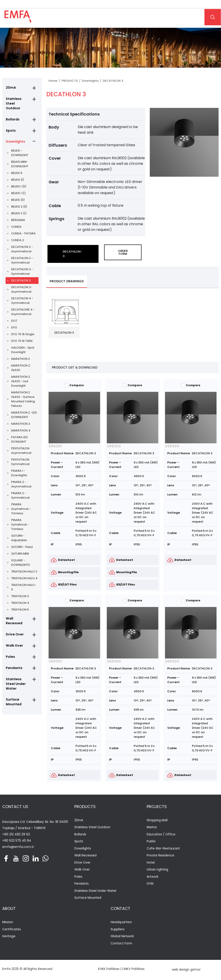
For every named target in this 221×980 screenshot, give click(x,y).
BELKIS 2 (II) (19, 203)
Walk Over (14, 638)
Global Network (122, 937)
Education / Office (161, 835)
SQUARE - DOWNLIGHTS (21, 559)
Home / (55, 81)
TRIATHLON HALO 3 (24, 568)
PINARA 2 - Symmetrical (20, 492)
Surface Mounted (13, 696)
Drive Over (14, 627)
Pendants (14, 661)
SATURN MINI (20, 550)
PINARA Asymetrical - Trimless (21, 505)
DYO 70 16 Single (23, 331)
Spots (11, 127)
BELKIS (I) (18, 176)
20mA (10, 88)
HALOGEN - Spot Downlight (23, 346)
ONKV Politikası (133, 970)
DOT (14, 317)
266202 (114, 446)
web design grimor (186, 971)
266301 (55, 661)
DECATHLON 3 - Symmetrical (22, 268)
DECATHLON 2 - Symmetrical (22, 257)
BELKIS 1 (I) (18, 190)
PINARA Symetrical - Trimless (20, 521)
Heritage (9, 937)
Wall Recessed (17, 615)
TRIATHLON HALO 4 (24, 575)
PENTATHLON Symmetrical (20, 458)
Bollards (12, 115)
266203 (172, 446)
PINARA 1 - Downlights (19, 470)
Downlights (15, 138)
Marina (152, 828)
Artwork (152, 877)
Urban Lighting (158, 870)
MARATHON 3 (21, 420)
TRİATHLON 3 (20, 593)
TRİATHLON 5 (20, 606)
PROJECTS (157, 807)
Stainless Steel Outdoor (17, 102)
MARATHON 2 (21, 355)
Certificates (12, 930)
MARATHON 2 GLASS (21, 364)
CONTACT (120, 909)
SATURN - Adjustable (19, 535)
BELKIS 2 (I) (19, 210)
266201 (55, 446)
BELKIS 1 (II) (19, 183)
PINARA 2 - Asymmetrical (21, 481)
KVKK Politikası (109, 970)
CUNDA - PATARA (23, 230)
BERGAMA (18, 217)
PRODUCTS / (72, 81)
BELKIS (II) (18, 196)
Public (151, 842)
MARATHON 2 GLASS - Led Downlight (21, 378)
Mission (8, 923)
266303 (172, 661)
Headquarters (121, 923)
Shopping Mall (157, 820)
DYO (14, 324)
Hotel (151, 863)
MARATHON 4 (21, 427)
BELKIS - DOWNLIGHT (20, 149)
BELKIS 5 (17, 170)
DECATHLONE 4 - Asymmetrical (23, 308)
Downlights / (92, 81)
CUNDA (16, 223)
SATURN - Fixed (22, 544)
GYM (150, 885)
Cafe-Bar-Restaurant (163, 849)
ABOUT (9, 909)
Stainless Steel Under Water (15, 677)
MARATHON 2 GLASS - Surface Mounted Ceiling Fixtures (23, 396)
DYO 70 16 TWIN (22, 338)
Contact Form (122, 945)
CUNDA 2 (18, 237)
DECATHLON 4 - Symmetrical (22, 297)
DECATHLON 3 (21, 277)
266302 (114, 661)
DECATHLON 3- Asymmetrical (22, 286)
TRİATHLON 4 (20, 599)
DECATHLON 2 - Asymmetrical (22, 246)
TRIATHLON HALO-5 (24, 584)
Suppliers (118, 930)
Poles (10, 650)
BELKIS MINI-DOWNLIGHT (20, 161)
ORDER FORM (123, 252)
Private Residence (161, 856)
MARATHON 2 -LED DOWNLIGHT (24, 411)
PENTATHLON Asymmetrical (21, 447)
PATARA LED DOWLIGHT (19, 436)
